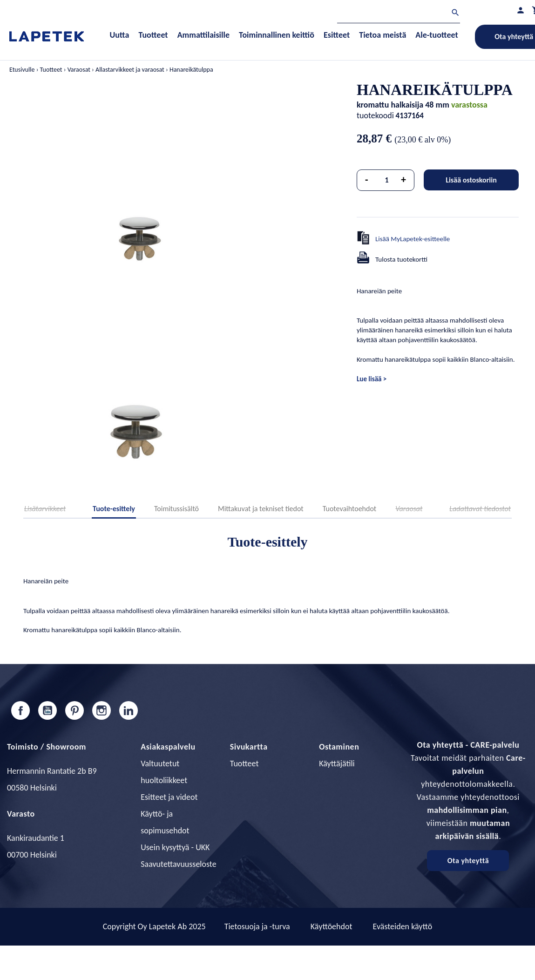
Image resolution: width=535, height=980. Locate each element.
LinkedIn (129, 710)
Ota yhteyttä (468, 861)
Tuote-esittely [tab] (114, 509)
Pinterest (74, 710)
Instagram (102, 710)
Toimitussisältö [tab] (176, 509)
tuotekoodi (375, 115)
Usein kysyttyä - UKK (175, 847)
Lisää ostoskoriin (471, 180)
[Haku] (399, 14)
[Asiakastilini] (521, 10)
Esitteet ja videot (169, 797)
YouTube (47, 710)
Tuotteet (244, 764)
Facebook (20, 710)
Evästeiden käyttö (403, 926)
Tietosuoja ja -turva (257, 926)
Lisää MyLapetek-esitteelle (413, 239)
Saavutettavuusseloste (178, 864)
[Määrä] (387, 180)
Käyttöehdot (332, 926)
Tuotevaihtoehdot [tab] (350, 509)
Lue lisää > (372, 379)
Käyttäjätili (337, 764)
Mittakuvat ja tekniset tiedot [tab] (261, 509)
